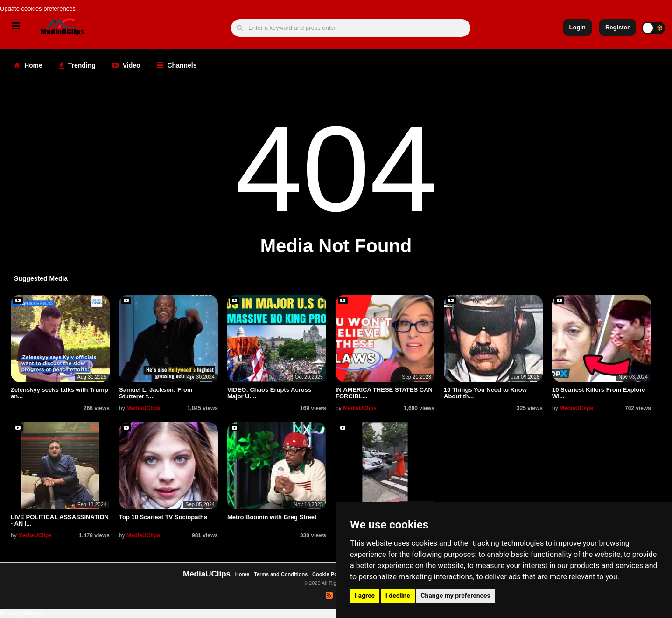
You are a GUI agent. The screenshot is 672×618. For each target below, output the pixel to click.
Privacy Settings (22, 613)
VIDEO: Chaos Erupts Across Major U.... (269, 393)
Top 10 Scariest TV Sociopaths (163, 517)
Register (617, 27)
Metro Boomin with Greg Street (272, 517)
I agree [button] (365, 596)
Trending (77, 65)
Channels (177, 65)
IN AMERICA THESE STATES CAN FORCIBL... (384, 393)
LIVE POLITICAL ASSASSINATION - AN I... (60, 520)
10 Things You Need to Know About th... (485, 393)
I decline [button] (398, 596)
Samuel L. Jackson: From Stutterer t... (156, 393)
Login (577, 27)
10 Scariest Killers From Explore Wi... (598, 393)
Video (126, 65)
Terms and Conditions (281, 574)
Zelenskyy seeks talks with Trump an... (59, 393)
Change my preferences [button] (455, 596)
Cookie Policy (330, 574)
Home (28, 65)
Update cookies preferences (38, 9)
